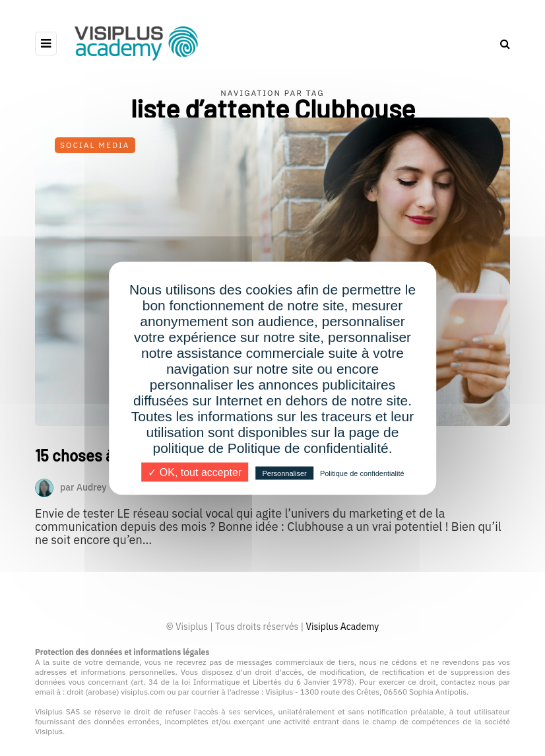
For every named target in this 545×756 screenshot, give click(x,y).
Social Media (95, 145)
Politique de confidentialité (362, 473)
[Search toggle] (500, 44)
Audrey (92, 487)
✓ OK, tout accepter (195, 472)
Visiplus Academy (342, 627)
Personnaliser (284, 473)
